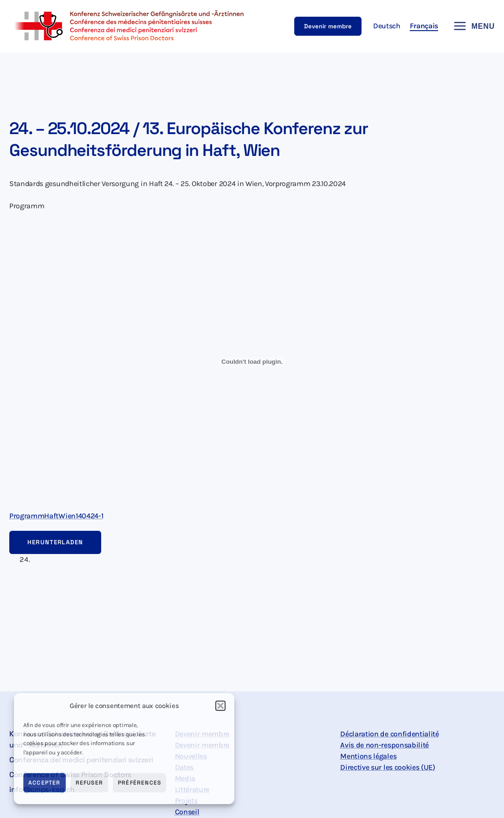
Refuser (89, 783)
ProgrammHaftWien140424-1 (56, 516)
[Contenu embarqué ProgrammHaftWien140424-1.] (252, 362)
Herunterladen (55, 542)
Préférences (139, 783)
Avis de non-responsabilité (384, 745)
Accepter (45, 783)
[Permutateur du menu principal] (471, 26)
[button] (220, 706)
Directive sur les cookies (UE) (388, 767)
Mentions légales (368, 756)
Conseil (187, 812)
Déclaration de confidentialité (389, 734)
